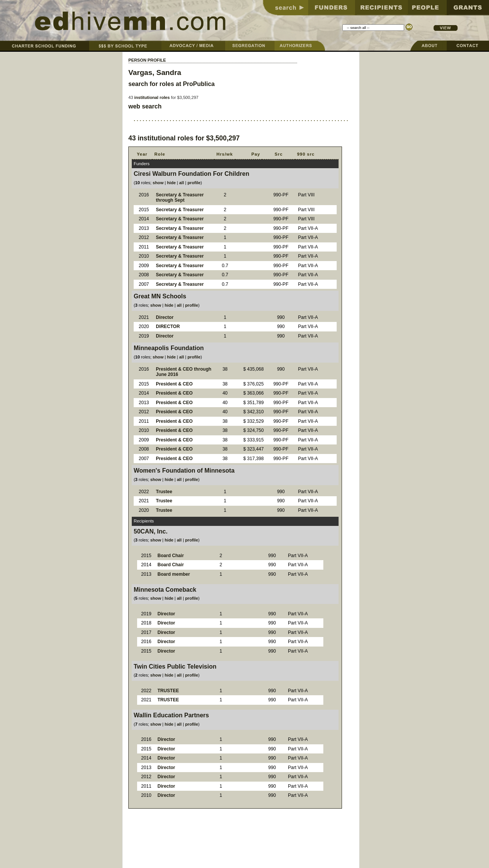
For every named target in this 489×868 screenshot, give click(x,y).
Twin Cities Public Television (175, 667)
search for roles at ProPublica (172, 84)
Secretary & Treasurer (180, 210)
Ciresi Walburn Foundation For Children (191, 174)
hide (171, 183)
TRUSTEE (168, 691)
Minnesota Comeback (165, 590)
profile (194, 183)
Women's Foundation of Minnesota (184, 471)
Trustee (164, 492)
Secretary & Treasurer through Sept (180, 198)
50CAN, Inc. (151, 531)
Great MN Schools (160, 296)
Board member (173, 574)
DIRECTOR (168, 326)
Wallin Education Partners (171, 715)
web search (145, 106)
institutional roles (152, 97)
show (158, 183)
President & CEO (174, 384)
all (182, 183)
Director (165, 317)
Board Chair (170, 556)
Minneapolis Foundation (169, 348)
